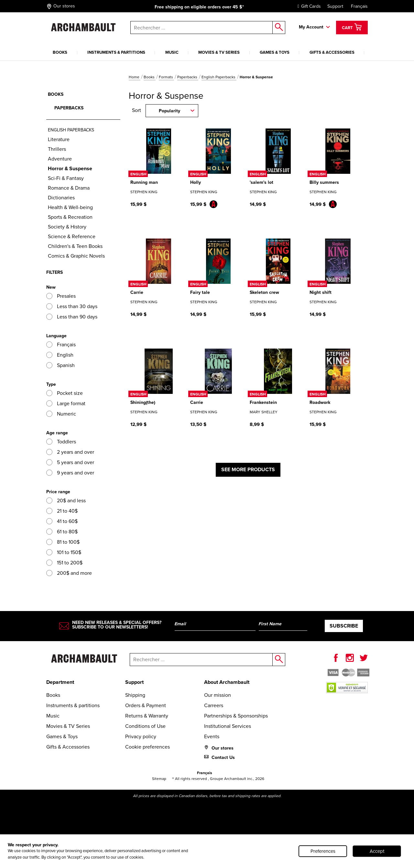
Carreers (214, 705)
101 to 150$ (64, 552)
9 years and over (70, 473)
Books (60, 52)
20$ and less (66, 501)
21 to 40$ (62, 511)
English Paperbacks (219, 77)
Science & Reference (72, 236)
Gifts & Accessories (332, 52)
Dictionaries (61, 198)
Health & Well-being (70, 207)
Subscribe (344, 626)
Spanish (60, 365)
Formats (166, 77)
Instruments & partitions (116, 52)
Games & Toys (275, 52)
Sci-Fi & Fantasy (66, 178)
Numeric (61, 414)
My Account (311, 27)
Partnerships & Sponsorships (236, 716)
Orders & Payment (146, 705)
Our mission (218, 695)
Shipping (135, 695)
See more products (248, 469)
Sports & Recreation (70, 217)
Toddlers (61, 442)
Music (172, 52)
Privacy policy (141, 736)
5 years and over (70, 462)
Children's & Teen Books (75, 246)
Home (135, 77)
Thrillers (57, 149)
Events (212, 736)
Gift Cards (308, 6)
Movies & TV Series (219, 52)
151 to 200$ (64, 563)
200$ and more (69, 573)
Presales (61, 296)
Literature (59, 139)
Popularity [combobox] (169, 111)
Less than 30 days (72, 306)
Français (359, 6)
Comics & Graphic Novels (76, 256)
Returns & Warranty (147, 716)
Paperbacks (188, 77)
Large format (66, 403)
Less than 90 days (72, 317)
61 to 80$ (62, 532)
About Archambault (227, 682)
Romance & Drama (69, 188)
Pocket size (65, 393)
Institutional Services (228, 726)
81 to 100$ (63, 542)
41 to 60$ (62, 521)
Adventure (60, 159)
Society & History (67, 227)
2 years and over (70, 452)
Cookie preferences (147, 747)
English (60, 355)
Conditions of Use (145, 726)
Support (335, 6)
